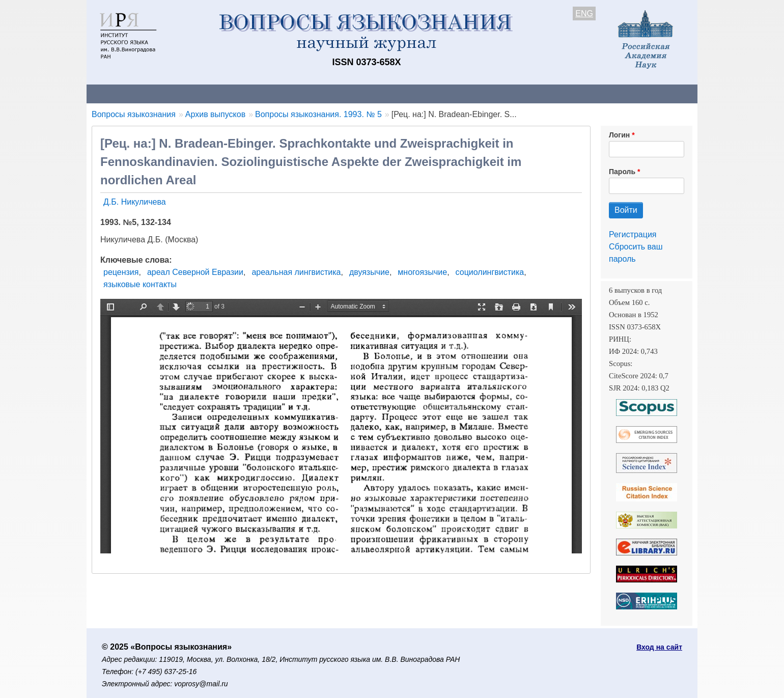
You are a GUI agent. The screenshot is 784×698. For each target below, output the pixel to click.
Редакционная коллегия (524, 93)
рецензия (121, 272)
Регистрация (633, 234)
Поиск (601, 93)
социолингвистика (490, 272)
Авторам (230, 93)
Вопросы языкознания (134, 114)
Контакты (175, 93)
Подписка (441, 93)
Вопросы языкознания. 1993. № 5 (318, 114)
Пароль (622, 172)
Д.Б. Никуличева (135, 202)
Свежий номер (294, 93)
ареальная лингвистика (296, 272)
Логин (619, 135)
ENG (584, 13)
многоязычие (422, 272)
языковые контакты (140, 284)
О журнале (117, 93)
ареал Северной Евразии (195, 272)
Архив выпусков (372, 93)
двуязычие (369, 272)
